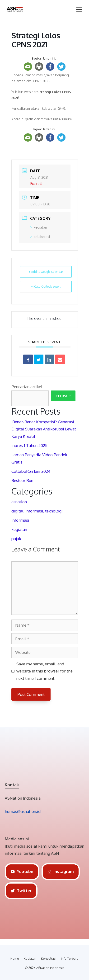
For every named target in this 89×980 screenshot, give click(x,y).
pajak (16, 539)
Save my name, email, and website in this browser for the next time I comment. (44, 671)
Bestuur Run (22, 480)
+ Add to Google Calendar (46, 272)
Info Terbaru (70, 958)
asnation (19, 502)
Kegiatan (30, 958)
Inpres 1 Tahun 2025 (29, 445)
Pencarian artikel (27, 387)
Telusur (63, 396)
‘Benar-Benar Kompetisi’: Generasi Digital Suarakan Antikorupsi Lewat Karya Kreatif (44, 429)
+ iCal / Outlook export (46, 287)
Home (15, 958)
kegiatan (39, 227)
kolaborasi (40, 237)
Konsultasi (49, 958)
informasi (20, 520)
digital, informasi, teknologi (37, 511)
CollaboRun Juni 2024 (31, 471)
